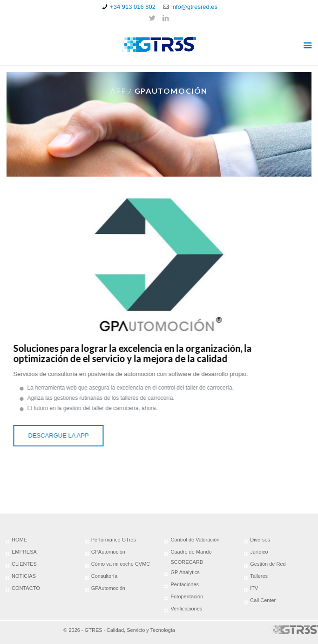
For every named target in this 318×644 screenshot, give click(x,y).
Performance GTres (114, 540)
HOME (19, 540)
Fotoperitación (187, 596)
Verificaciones (186, 609)
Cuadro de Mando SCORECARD (191, 557)
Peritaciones (185, 584)
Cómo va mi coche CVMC (121, 564)
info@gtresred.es (194, 7)
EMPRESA (24, 552)
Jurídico (259, 552)
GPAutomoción (108, 552)
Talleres (259, 576)
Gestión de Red (268, 564)
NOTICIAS (24, 576)
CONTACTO (26, 588)
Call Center (263, 600)
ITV (254, 588)
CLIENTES (24, 564)
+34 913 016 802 (133, 7)
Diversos (260, 540)
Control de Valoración (195, 540)
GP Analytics (185, 572)
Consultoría (104, 576)
